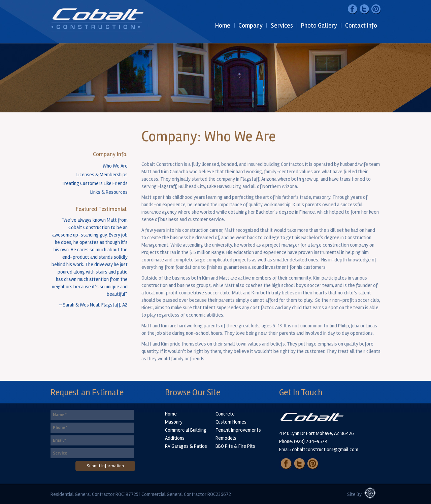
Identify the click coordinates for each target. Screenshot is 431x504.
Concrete (225, 414)
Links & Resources (109, 192)
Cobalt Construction (98, 22)
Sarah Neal (372, 495)
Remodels (226, 438)
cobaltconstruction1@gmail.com (325, 449)
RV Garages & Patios (186, 446)
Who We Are (115, 166)
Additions (175, 438)
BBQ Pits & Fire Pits (235, 446)
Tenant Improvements (238, 430)
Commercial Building (186, 430)
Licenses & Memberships (102, 175)
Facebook (353, 9)
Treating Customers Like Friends (95, 183)
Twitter (364, 9)
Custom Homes (231, 422)
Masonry (174, 422)
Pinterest (375, 9)
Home (171, 414)
